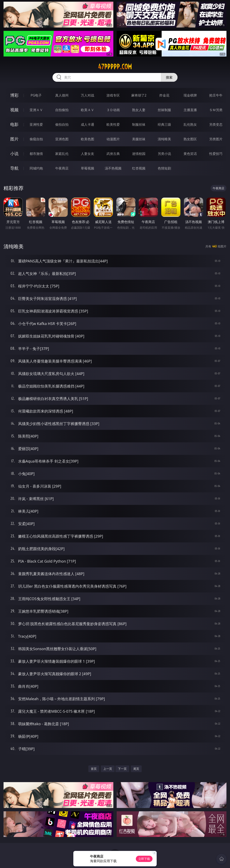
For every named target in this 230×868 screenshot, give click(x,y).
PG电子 (36, 95)
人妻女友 (87, 154)
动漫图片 (113, 139)
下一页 (122, 769)
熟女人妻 (139, 110)
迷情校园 (139, 154)
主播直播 (190, 110)
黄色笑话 (190, 154)
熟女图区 (190, 139)
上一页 (108, 769)
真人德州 (62, 95)
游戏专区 (113, 95)
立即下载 (144, 859)
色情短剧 (164, 168)
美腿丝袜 (139, 139)
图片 (14, 139)
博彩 (14, 95)
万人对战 (87, 95)
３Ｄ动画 (113, 110)
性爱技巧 (216, 154)
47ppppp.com (115, 67)
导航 (14, 168)
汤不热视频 (113, 168)
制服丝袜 (139, 124)
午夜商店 (62, 168)
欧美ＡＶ (87, 110)
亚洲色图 (62, 139)
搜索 (169, 77)
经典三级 (164, 124)
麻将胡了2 (139, 95)
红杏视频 (139, 168)
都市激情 (36, 154)
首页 (94, 769)
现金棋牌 (190, 95)
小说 (14, 154)
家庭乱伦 (62, 154)
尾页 (136, 769)
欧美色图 (87, 139)
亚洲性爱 (36, 124)
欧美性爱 (113, 124)
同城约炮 (36, 168)
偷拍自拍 (62, 124)
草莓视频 (87, 168)
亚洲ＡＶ (36, 110)
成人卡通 (87, 124)
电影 (14, 124)
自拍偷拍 (62, 110)
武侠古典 (113, 154)
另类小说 (164, 154)
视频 (14, 110)
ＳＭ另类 (216, 110)
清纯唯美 (164, 139)
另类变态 (216, 124)
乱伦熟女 (190, 124)
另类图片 (216, 139)
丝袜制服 (164, 110)
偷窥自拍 (36, 139)
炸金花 (164, 95)
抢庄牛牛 (216, 95)
